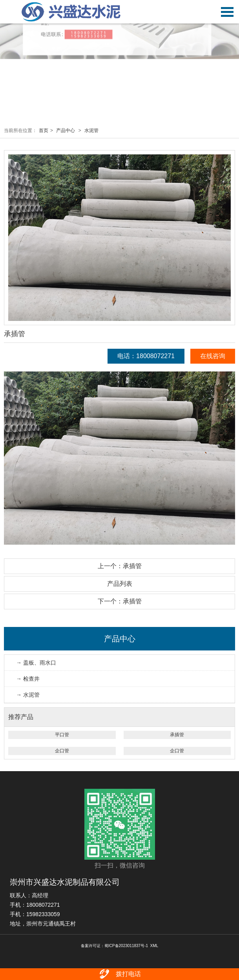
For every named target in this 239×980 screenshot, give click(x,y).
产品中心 (66, 130)
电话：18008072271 (146, 356)
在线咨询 (213, 356)
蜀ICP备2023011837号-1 (126, 946)
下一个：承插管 (120, 601)
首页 (44, 130)
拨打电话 (119, 974)
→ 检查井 (28, 679)
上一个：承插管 (120, 566)
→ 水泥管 (28, 695)
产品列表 (120, 584)
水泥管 (91, 130)
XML (154, 946)
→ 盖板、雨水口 (36, 663)
